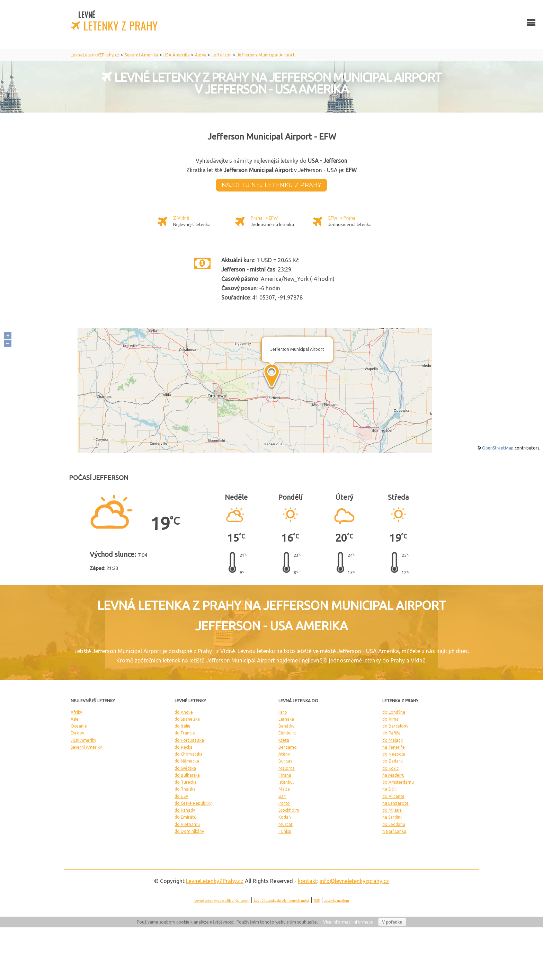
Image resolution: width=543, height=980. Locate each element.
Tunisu (285, 831)
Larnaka (286, 719)
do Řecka (184, 747)
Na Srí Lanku (394, 831)
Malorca (287, 768)
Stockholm (289, 810)
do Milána (392, 810)
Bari (282, 796)
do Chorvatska (189, 754)
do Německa (187, 761)
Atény (284, 754)
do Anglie (184, 712)
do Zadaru (393, 761)
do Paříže (391, 733)
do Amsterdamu (398, 782)
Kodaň (285, 817)
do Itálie (183, 726)
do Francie (185, 733)
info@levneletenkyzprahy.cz (354, 881)
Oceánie (79, 726)
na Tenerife (394, 747)
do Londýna (394, 712)
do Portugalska (189, 740)
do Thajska (185, 789)
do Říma (390, 719)
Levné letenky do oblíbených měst (282, 901)
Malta (284, 789)
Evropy (77, 733)
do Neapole (394, 754)
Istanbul (286, 782)
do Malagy (393, 740)
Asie (75, 719)
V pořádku (392, 922)
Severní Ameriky (86, 747)
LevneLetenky (215, 881)
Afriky (76, 712)
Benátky (286, 726)
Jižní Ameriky (83, 740)
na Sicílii (390, 789)
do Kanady (185, 810)
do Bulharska (187, 775)
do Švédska (185, 768)
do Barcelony (395, 726)
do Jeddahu (394, 824)
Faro (283, 712)
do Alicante (393, 796)
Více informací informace (348, 922)
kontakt (308, 881)
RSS (317, 901)
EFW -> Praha (342, 218)
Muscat (286, 824)
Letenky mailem (336, 901)
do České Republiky (193, 803)
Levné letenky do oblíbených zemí (222, 901)
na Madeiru (393, 775)
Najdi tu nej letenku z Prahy (271, 185)
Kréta (284, 740)
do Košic (390, 768)
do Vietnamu (187, 824)
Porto (284, 803)
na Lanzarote (395, 803)
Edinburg (287, 733)
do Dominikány (189, 831)
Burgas (285, 761)
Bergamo (288, 747)
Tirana (285, 775)
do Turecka (186, 782)
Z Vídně (181, 218)
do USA (181, 796)
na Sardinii (392, 817)
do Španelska (187, 719)
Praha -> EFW (264, 218)
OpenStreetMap (498, 448)
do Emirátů (185, 817)
